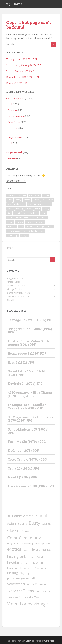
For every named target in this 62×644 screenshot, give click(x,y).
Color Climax (14, 122)
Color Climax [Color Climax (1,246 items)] (47, 200)
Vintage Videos (14, 137)
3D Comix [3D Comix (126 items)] (12, 195)
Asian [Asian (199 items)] (38, 195)
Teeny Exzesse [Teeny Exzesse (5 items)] (14, 231)
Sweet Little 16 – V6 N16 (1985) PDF (26, 373)
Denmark (12, 128)
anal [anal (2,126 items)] (31, 195)
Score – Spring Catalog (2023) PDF (23, 65)
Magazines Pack (14, 152)
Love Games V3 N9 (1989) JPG (31, 486)
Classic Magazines (15, 98)
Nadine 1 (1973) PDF (23, 450)
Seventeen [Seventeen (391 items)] (12, 226)
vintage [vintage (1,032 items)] (24, 235)
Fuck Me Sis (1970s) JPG (27, 442)
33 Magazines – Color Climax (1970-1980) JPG (31, 419)
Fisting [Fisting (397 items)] (46, 209)
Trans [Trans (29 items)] (42, 231)
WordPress (49, 641)
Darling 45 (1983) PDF (17, 83)
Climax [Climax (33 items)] (36, 200)
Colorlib (29, 641)
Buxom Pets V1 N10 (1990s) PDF (23, 77)
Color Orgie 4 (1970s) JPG (27, 459)
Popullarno (13, 4)
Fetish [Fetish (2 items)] (38, 209)
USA (10, 104)
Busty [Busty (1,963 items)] (10, 200)
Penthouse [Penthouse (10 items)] (42, 218)
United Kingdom (16, 116)
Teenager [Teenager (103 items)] (40, 226)
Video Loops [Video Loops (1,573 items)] (13, 235)
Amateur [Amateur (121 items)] (22, 195)
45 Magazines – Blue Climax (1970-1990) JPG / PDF (30, 394)
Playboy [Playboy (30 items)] (20, 222)
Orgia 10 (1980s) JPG (24, 468)
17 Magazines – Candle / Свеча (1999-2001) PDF (27, 406)
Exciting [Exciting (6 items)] (19, 209)
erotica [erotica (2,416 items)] (10, 209)
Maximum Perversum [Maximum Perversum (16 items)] (25, 218)
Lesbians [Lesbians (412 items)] (34, 213)
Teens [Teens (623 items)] (50, 226)
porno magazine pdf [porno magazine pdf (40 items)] (35, 222)
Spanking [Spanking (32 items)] (30, 226)
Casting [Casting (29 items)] (18, 200)
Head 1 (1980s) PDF (22, 477)
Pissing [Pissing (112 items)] (10, 222)
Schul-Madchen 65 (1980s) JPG (28, 431)
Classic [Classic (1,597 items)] (27, 200)
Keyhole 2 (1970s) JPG (25, 384)
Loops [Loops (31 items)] (44, 213)
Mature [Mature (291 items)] (10, 218)
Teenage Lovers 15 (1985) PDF (22, 59)
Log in (10, 248)
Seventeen (12, 158)
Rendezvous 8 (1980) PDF (27, 353)
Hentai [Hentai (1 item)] (17, 213)
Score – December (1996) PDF (21, 71)
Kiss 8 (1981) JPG (21, 362)
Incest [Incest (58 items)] (25, 213)
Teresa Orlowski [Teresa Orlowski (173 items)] (30, 231)
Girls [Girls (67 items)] (9, 213)
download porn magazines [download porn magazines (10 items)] (39, 204)
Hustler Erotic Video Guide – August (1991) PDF (30, 343)
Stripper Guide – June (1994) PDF (30, 331)
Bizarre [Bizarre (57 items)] (46, 195)
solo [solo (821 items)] (21, 226)
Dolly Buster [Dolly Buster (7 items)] (20, 204)
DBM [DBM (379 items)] (9, 204)
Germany (12, 110)
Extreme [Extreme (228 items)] (29, 209)
